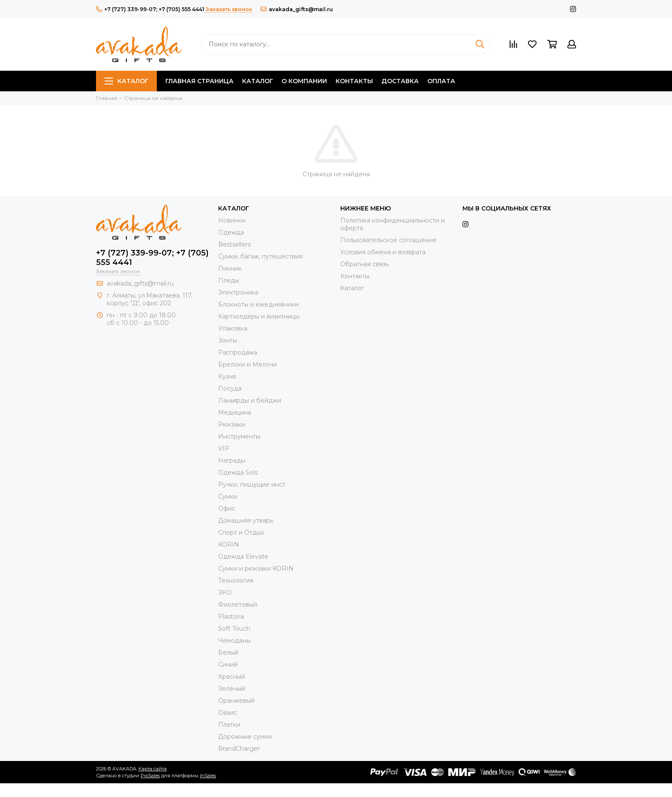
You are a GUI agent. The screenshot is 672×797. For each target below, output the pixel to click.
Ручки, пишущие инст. (252, 484)
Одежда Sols (238, 472)
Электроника (238, 292)
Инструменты (239, 436)
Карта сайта (153, 769)
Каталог (126, 81)
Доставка (400, 81)
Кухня (227, 376)
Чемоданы (234, 641)
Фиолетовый (238, 605)
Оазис (228, 713)
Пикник (230, 268)
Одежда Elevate (243, 556)
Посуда (230, 388)
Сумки (228, 496)
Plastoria (231, 617)
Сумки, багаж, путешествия (260, 256)
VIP (224, 448)
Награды (232, 460)
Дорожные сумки (245, 737)
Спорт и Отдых (241, 532)
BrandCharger (239, 749)
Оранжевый (236, 701)
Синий (228, 665)
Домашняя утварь (246, 520)
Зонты (228, 340)
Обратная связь (364, 264)
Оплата (441, 81)
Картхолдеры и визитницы (259, 316)
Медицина (235, 412)
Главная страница (199, 81)
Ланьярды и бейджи (250, 400)
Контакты (354, 81)
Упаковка (233, 328)
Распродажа (238, 352)
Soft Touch (234, 629)
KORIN (229, 544)
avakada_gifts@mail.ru (297, 9)
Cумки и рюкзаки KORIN (256, 568)
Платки (229, 725)
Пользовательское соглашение (388, 240)
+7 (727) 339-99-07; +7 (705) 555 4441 (150, 9)
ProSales (150, 776)
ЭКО (225, 592)
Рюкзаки (232, 424)
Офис (227, 508)
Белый (228, 653)
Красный (232, 677)
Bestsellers (234, 244)
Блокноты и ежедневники (258, 304)
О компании (304, 81)
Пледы (229, 280)
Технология (236, 580)
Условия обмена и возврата (383, 252)
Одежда (231, 232)
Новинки (232, 220)
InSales (208, 776)
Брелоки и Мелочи (247, 364)
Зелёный (232, 689)
